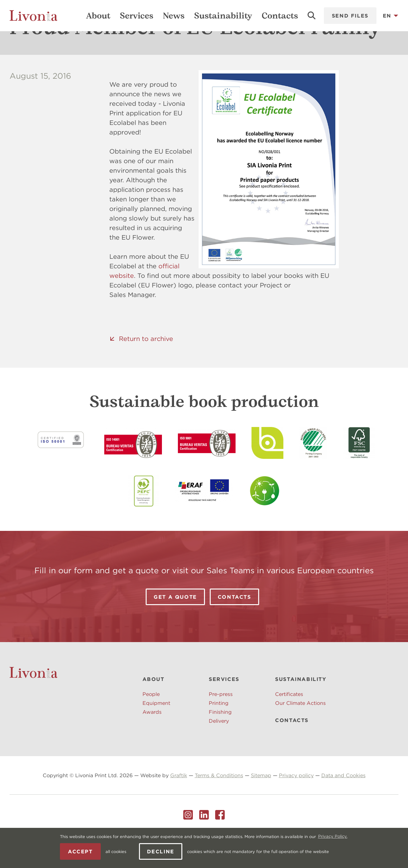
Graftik (179, 807)
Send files (350, 16)
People (151, 725)
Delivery (219, 752)
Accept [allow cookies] (80, 851)
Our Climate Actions (300, 734)
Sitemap (261, 807)
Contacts (280, 16)
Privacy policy (296, 807)
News (174, 16)
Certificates (289, 725)
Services (137, 16)
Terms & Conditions (219, 807)
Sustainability (223, 16)
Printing (219, 734)
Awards (152, 743)
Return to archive (146, 370)
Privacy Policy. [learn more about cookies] (333, 836)
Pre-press (221, 725)
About (98, 16)
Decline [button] (161, 851)
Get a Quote (175, 628)
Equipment (156, 734)
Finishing (220, 743)
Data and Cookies (343, 807)
